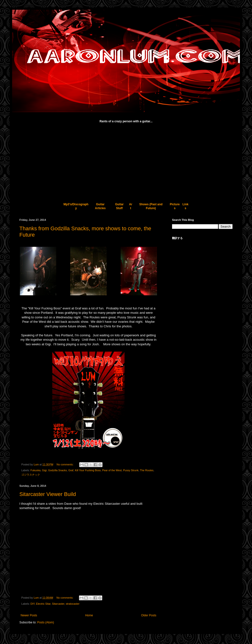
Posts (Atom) (45, 622)
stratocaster (72, 604)
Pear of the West (112, 470)
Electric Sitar (43, 604)
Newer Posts (29, 615)
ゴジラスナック (31, 475)
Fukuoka (35, 470)
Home (89, 615)
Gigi (44, 470)
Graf (71, 470)
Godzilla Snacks (57, 470)
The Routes (147, 470)
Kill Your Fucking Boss (88, 470)
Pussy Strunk (131, 470)
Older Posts (149, 615)
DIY (33, 604)
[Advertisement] (126, 160)
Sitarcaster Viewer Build (48, 494)
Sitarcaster (58, 604)
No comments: (66, 464)
